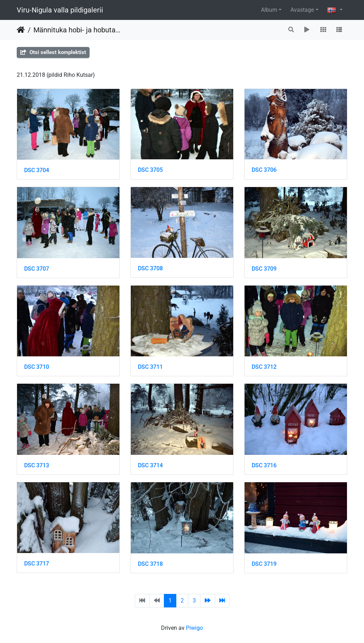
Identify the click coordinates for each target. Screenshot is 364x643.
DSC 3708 (150, 268)
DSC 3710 (37, 367)
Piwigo (194, 628)
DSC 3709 (264, 269)
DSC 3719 (264, 564)
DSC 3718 (150, 564)
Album (269, 10)
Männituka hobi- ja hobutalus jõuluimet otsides (77, 30)
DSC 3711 (150, 367)
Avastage (302, 10)
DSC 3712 (264, 367)
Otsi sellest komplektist (53, 52)
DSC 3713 (37, 465)
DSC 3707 (37, 269)
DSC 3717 (37, 564)
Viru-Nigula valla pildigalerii (60, 10)
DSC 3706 (264, 170)
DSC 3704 (37, 170)
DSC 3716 (264, 465)
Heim (21, 30)
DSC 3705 (150, 170)
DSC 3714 (150, 465)
